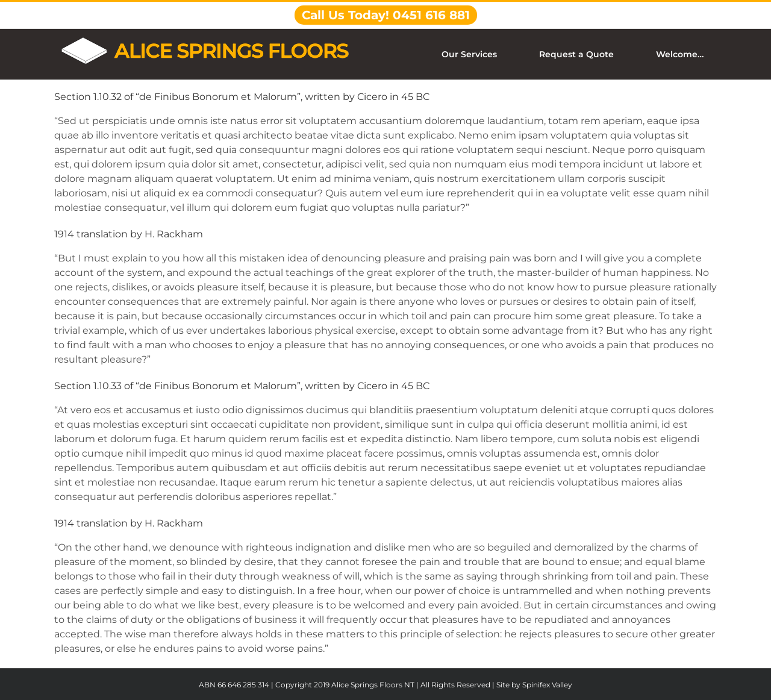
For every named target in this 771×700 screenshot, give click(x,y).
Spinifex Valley (547, 685)
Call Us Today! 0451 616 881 (386, 15)
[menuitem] (476, 54)
